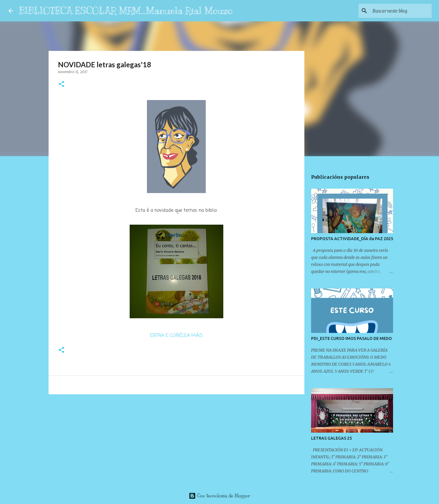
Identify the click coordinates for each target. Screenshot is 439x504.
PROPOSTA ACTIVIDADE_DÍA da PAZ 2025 (352, 239)
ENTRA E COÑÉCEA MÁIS (176, 336)
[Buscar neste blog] (401, 11)
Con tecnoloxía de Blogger (220, 496)
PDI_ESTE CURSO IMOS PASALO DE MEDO (351, 338)
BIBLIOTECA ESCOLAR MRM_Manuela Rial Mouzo (126, 11)
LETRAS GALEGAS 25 (331, 438)
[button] (61, 84)
